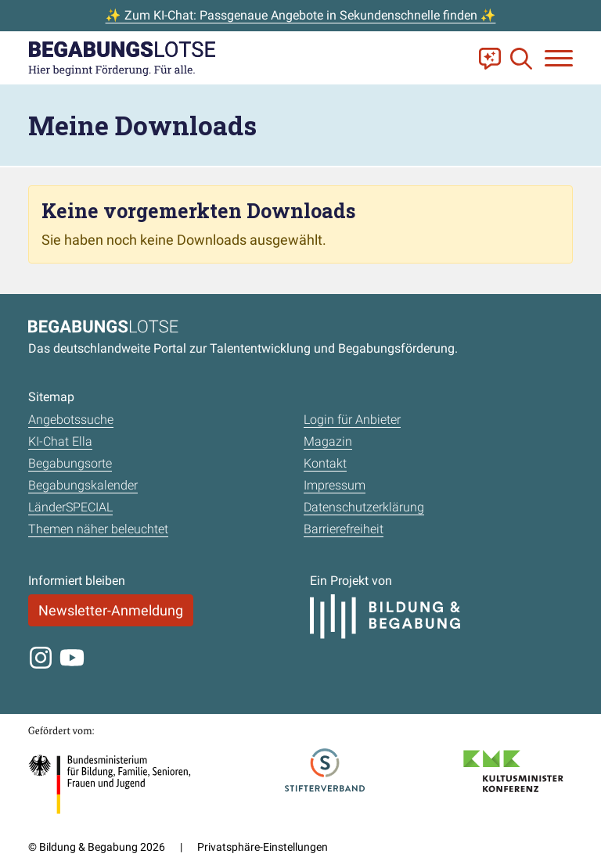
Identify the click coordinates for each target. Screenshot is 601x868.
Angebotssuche (71, 420)
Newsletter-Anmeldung (111, 610)
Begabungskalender (83, 485)
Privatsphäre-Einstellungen (263, 847)
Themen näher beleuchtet (98, 529)
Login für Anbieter (352, 420)
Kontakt (325, 463)
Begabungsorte (70, 463)
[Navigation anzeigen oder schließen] (559, 58)
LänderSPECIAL (70, 507)
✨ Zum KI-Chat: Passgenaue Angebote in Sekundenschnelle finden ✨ (301, 15)
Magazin (328, 441)
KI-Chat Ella (60, 441)
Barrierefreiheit (344, 529)
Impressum (335, 485)
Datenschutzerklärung (364, 507)
